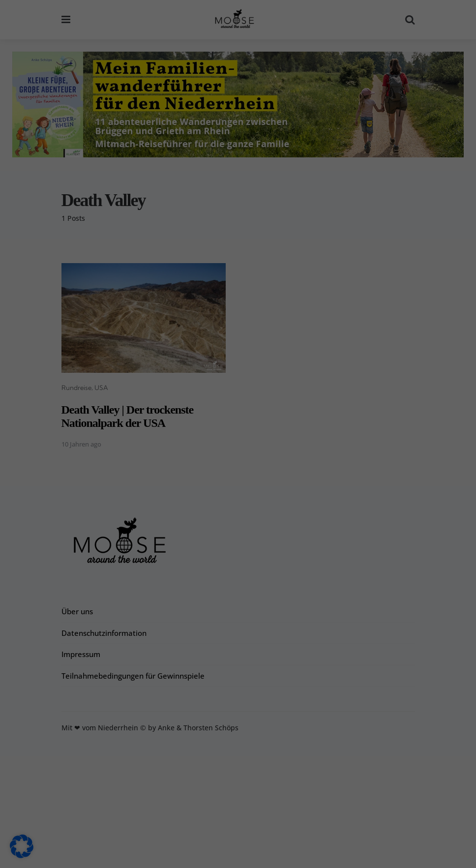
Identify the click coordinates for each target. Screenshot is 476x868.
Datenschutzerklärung (176, 732)
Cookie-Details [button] (191, 855)
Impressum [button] (290, 855)
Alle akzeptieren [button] (150, 774)
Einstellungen (91, 751)
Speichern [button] (327, 774)
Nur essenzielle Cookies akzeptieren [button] (238, 803)
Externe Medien (283, 646)
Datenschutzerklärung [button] (242, 855)
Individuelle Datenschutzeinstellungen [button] (238, 832)
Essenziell (272, 585)
